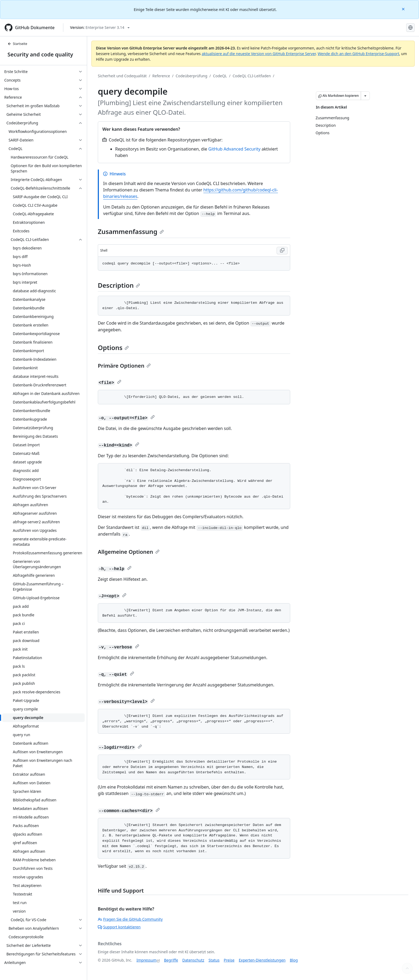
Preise (229, 960)
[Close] (404, 9)
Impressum (147, 960)
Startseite (17, 44)
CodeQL (220, 76)
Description (119, 285)
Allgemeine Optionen (129, 552)
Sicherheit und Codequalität (122, 76)
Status (214, 960)
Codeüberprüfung (191, 76)
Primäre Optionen (124, 366)
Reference (161, 76)
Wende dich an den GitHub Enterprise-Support (358, 54)
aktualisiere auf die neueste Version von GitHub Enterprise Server (259, 54)
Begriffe (171, 960)
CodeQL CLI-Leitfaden (252, 76)
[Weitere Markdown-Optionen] (365, 96)
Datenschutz (193, 960)
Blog (294, 960)
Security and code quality (40, 54)
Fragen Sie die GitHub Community (130, 919)
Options (113, 347)
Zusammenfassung (131, 231)
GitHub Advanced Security (234, 149)
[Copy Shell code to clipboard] (282, 251)
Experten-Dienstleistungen (262, 960)
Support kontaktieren (119, 927)
